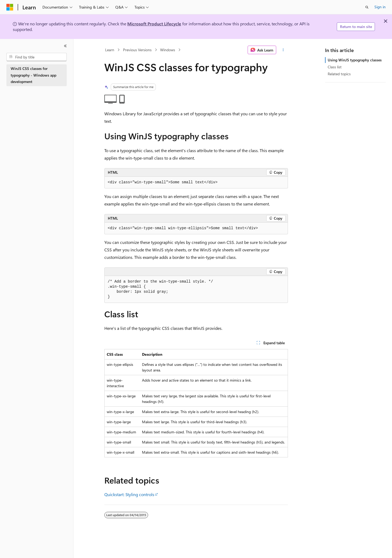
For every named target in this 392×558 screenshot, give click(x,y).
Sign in (380, 7)
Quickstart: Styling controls (129, 494)
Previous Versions (137, 50)
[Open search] (367, 7)
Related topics (339, 74)
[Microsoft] (10, 7)
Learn (110, 50)
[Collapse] (65, 46)
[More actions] (283, 50)
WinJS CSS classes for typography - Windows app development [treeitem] (33, 75)
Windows (168, 50)
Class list (335, 67)
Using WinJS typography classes (355, 60)
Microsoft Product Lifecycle (154, 24)
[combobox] (37, 57)
